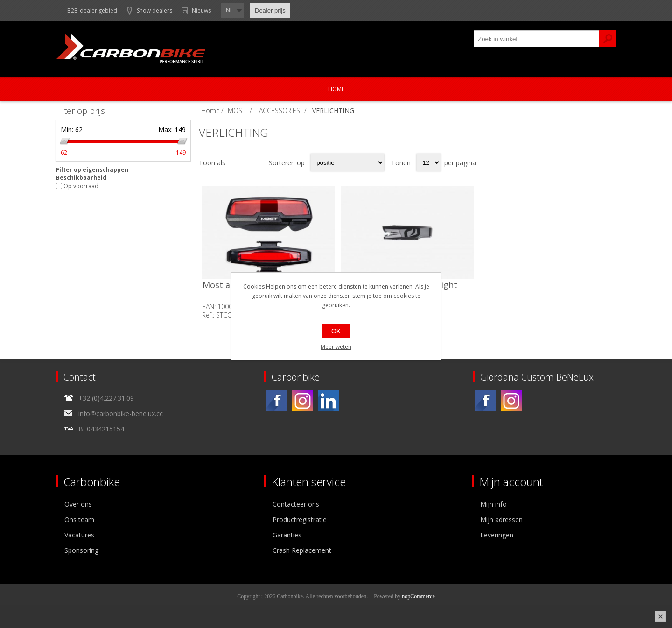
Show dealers (154, 11)
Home (336, 89)
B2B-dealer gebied (92, 11)
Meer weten (336, 347)
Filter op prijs (80, 111)
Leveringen (497, 535)
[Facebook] (277, 401)
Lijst (256, 162)
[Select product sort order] (347, 162)
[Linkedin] (328, 401)
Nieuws (201, 11)
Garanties (287, 535)
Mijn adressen (501, 519)
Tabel (238, 162)
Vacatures (79, 535)
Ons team (79, 519)
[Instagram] (303, 401)
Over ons (78, 504)
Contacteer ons (296, 504)
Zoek (608, 39)
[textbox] (537, 39)
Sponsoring (81, 550)
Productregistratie (300, 519)
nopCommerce (418, 596)
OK (336, 331)
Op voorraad (81, 186)
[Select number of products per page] (429, 162)
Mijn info (493, 504)
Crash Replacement (302, 550)
